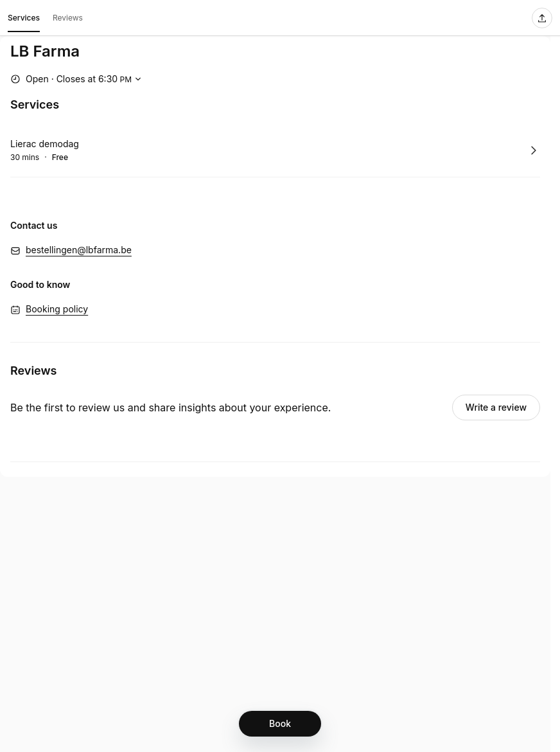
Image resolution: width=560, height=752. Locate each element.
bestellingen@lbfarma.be (79, 250)
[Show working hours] (77, 79)
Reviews (68, 18)
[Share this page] (542, 18)
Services (24, 20)
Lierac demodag (45, 144)
